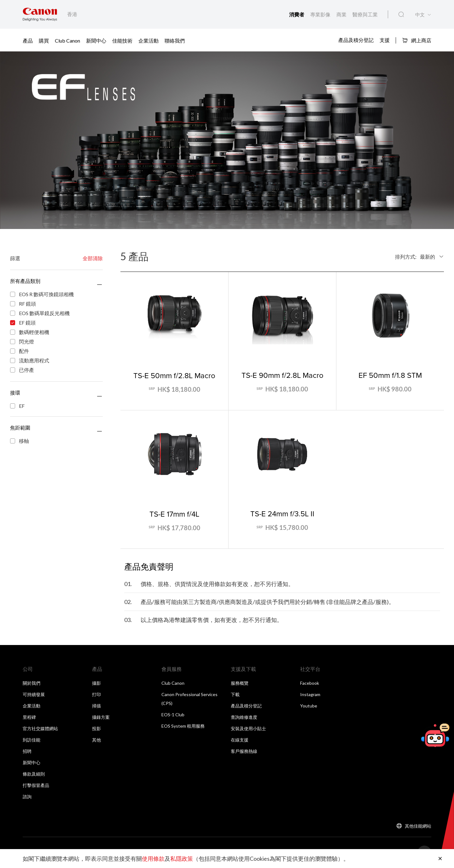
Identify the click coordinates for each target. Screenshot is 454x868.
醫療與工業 (365, 14)
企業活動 (148, 41)
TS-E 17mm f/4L (174, 514)
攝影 (96, 683)
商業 (342, 14)
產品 (28, 41)
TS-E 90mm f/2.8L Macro (282, 375)
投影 (96, 728)
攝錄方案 (101, 717)
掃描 (96, 706)
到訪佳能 (32, 740)
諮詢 (27, 797)
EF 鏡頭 (23, 323)
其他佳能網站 (418, 826)
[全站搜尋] (401, 15)
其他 (96, 740)
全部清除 (93, 258)
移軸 (20, 441)
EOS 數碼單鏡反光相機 (40, 314)
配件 (20, 351)
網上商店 (417, 40)
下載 (235, 694)
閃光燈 (22, 342)
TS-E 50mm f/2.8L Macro (174, 375)
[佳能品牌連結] (40, 14)
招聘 (27, 751)
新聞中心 (96, 41)
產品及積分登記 (356, 40)
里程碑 (29, 717)
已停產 (22, 370)
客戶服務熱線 (244, 751)
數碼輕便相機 (30, 332)
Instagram (310, 694)
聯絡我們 (175, 41)
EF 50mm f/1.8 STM (390, 375)
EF (17, 406)
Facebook (310, 683)
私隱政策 (182, 859)
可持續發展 (34, 694)
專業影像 (321, 14)
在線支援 (240, 740)
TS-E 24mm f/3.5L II (282, 513)
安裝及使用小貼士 (248, 728)
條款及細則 (34, 774)
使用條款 (153, 859)
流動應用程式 (30, 361)
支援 (385, 40)
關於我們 (32, 683)
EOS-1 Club (173, 715)
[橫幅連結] (227, 140)
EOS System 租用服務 (183, 726)
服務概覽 (240, 683)
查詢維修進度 (244, 717)
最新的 (428, 257)
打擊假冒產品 (36, 785)
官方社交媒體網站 (40, 728)
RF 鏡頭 (23, 304)
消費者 (297, 14)
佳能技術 (122, 41)
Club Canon (67, 41)
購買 (44, 41)
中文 (420, 15)
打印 (96, 694)
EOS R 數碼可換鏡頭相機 (42, 295)
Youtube (309, 706)
